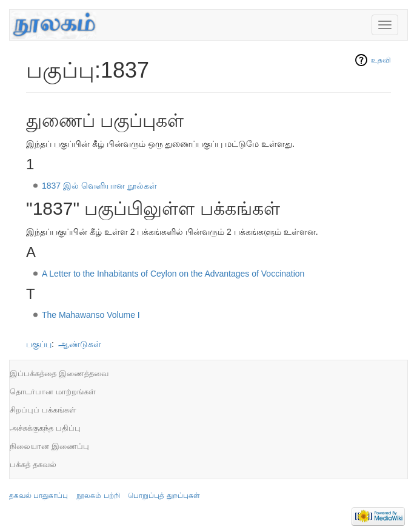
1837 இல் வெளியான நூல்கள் (99, 186)
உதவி (381, 60)
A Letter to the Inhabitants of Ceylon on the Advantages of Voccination (173, 274)
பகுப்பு (39, 344)
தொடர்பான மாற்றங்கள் (53, 392)
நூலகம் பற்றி (98, 496)
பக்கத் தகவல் (33, 464)
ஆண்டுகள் (80, 344)
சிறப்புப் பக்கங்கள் (43, 410)
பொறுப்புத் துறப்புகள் (164, 496)
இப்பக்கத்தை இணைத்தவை (59, 373)
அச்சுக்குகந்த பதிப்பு (45, 428)
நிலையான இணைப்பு (49, 446)
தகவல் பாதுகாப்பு (38, 496)
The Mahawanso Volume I (91, 315)
